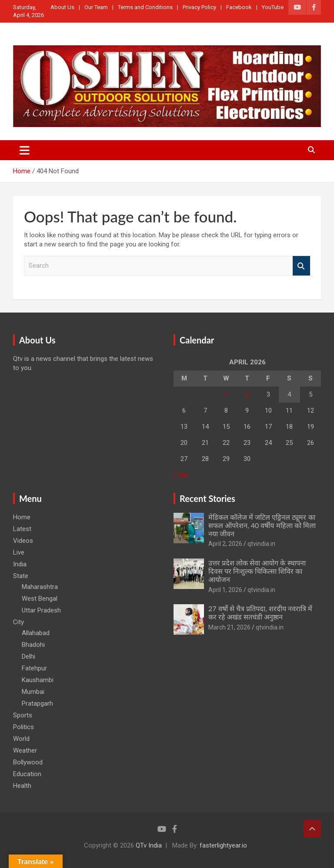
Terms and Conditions (145, 7)
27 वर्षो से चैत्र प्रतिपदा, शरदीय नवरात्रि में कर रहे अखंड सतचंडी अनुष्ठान (260, 612)
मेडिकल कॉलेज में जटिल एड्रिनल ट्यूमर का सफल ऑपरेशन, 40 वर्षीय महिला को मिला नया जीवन (262, 525)
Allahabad (36, 633)
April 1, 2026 (225, 590)
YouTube (273, 7)
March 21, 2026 (229, 627)
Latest (22, 529)
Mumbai (33, 692)
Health (22, 786)
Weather (25, 750)
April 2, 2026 (225, 544)
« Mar (181, 475)
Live (19, 552)
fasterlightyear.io (223, 845)
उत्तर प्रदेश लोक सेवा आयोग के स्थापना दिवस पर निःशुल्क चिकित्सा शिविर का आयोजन (257, 571)
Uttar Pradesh (41, 610)
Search (301, 266)
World (21, 739)
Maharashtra (40, 587)
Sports (23, 715)
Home (22, 517)
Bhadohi (33, 645)
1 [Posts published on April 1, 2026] (226, 394)
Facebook (239, 7)
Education (27, 774)
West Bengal (40, 599)
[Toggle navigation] (25, 150)
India (20, 564)
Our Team (96, 7)
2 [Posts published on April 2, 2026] (247, 394)
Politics (23, 727)
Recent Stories (207, 498)
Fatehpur (34, 668)
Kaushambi (38, 680)
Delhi (28, 656)
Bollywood (28, 762)
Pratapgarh (37, 703)
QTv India (149, 845)
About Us (62, 7)
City (18, 622)
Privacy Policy (199, 7)
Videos (23, 541)
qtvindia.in (261, 544)
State (21, 576)
